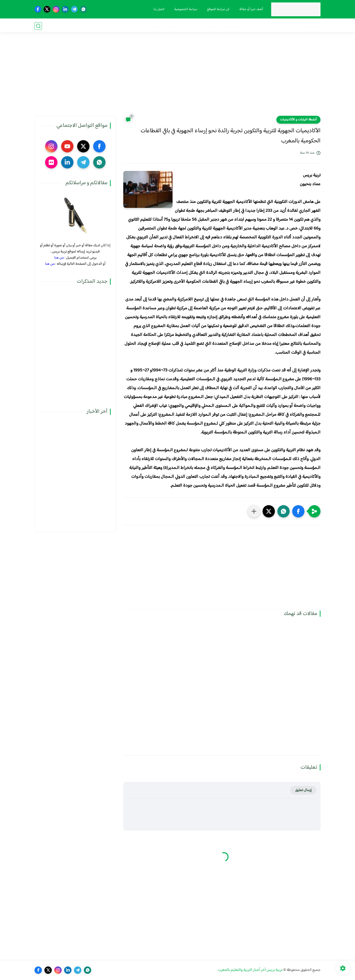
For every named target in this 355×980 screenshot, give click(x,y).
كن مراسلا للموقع (218, 9)
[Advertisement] (177, 78)
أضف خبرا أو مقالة (251, 9)
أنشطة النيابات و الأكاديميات (298, 120)
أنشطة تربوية (189, 26)
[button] (298, 511)
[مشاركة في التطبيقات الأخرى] (254, 511)
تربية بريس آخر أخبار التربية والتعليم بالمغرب (250, 970)
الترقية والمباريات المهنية (222, 26)
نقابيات (277, 26)
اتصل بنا (159, 9)
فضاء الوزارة (311, 26)
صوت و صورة (165, 26)
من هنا (59, 258)
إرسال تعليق (303, 790)
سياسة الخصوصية (185, 9)
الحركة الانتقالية (256, 26)
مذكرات (292, 26)
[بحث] (38, 26)
